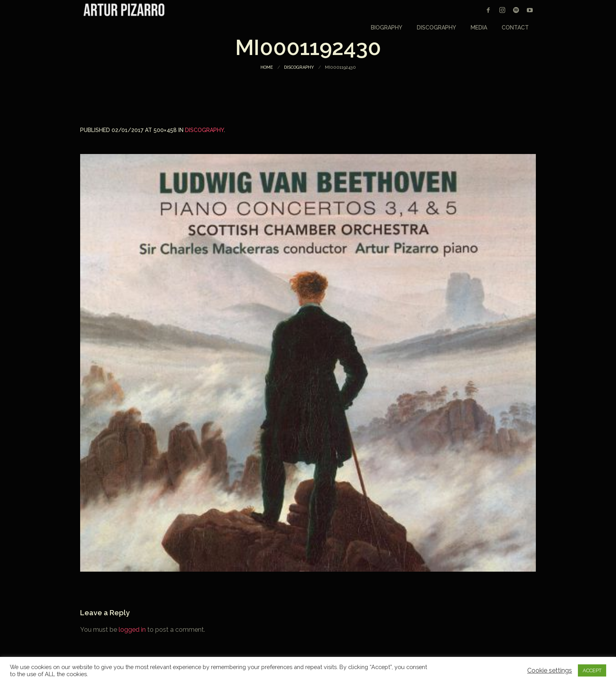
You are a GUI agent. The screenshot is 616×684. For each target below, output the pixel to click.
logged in (132, 630)
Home (267, 67)
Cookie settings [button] (550, 671)
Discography (299, 67)
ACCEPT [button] (592, 670)
